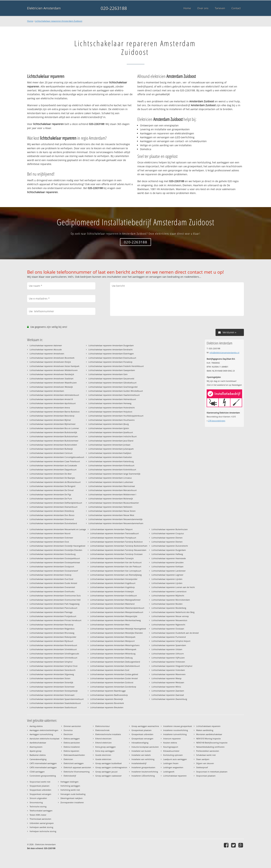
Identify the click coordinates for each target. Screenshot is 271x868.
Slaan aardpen (203, 759)
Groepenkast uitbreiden (142, 734)
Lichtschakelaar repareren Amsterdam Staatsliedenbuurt (55, 703)
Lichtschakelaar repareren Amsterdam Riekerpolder (53, 637)
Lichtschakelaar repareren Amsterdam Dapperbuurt (53, 469)
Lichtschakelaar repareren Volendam (168, 670)
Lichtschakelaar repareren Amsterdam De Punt (51, 499)
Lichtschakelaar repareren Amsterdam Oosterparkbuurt (55, 558)
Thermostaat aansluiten (40, 819)
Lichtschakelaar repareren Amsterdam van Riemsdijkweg (116, 575)
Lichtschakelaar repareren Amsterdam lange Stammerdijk (114, 474)
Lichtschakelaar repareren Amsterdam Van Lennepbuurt (116, 571)
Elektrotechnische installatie (108, 734)
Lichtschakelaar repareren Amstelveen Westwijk (51, 387)
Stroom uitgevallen (38, 798)
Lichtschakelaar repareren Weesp (167, 678)
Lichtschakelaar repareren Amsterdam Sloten (50, 678)
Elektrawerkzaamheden (74, 755)
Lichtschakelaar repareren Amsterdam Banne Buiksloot (55, 412)
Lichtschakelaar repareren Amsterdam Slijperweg (52, 674)
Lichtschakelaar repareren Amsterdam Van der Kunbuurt (116, 562)
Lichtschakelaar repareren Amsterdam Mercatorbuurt (113, 490)
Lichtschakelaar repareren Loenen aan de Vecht (173, 587)
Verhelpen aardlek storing (41, 827)
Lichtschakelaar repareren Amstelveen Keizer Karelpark (55, 366)
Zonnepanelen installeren (72, 802)
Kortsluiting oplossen (173, 755)
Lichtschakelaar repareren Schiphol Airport (171, 641)
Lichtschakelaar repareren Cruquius (168, 533)
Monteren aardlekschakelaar (209, 734)
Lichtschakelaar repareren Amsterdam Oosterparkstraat (55, 562)
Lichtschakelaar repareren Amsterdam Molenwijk (111, 499)
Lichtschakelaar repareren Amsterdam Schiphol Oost (54, 666)
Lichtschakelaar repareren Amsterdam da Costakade (53, 465)
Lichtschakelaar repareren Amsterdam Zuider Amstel (114, 678)
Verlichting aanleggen (70, 786)
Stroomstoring (36, 802)
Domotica (68, 730)
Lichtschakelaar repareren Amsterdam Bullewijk (51, 449)
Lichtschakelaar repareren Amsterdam (47, 391)
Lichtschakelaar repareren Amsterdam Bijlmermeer (53, 424)
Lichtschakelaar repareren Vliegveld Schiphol (172, 666)
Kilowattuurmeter (171, 751)
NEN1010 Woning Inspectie (208, 739)
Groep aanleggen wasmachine (145, 726)
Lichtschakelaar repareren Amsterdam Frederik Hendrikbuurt (116, 366)
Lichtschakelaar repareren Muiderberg (169, 608)
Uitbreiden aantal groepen (42, 823)
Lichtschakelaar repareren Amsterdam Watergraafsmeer (115, 600)
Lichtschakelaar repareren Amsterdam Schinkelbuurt (53, 658)
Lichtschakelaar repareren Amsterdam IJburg (109, 424)
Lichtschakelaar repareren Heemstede (169, 558)
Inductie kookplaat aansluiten (145, 747)
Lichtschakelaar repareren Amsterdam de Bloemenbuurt (55, 482)
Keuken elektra (170, 743)
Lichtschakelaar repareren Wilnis (166, 687)
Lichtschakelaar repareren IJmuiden (168, 562)
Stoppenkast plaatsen (40, 786)
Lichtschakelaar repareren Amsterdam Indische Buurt (113, 436)
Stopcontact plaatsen (206, 776)
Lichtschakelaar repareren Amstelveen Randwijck (52, 374)
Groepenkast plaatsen (142, 730)
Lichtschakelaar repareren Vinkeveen (168, 662)
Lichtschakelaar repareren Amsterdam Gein (108, 374)
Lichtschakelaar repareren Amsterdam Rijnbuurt (51, 641)
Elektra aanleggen (72, 739)
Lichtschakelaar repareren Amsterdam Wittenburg (113, 654)
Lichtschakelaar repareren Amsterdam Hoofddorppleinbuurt (116, 416)
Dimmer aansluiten (72, 726)
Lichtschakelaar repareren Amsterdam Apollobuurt (53, 403)
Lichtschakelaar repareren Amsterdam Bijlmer (50, 420)
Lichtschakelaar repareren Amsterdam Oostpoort (52, 566)
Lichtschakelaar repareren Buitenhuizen (170, 529)
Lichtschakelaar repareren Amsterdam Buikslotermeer (54, 441)
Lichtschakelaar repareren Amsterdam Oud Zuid (51, 579)
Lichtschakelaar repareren (175, 776)
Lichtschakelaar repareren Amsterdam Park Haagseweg (55, 604)
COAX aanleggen (37, 772)
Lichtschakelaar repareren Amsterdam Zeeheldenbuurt (115, 666)
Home (30, 21)
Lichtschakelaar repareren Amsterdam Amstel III (51, 399)
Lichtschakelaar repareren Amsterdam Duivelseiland (53, 523)
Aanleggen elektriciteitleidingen (44, 730)
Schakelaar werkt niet (206, 755)
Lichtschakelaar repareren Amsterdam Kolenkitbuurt (112, 469)
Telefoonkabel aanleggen (41, 811)
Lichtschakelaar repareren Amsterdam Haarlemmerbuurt (114, 395)
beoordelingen (217, 421)
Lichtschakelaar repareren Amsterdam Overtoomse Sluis (55, 596)
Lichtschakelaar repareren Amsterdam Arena (50, 408)
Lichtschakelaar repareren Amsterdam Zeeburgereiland (115, 662)
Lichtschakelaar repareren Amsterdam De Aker (51, 474)
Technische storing (38, 806)
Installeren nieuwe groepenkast (178, 726)
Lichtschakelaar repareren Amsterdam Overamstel (52, 587)
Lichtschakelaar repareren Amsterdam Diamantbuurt (54, 507)
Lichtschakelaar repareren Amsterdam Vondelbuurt (114, 596)
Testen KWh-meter (38, 815)
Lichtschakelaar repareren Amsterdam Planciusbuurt (53, 608)
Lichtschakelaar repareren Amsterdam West (110, 625)
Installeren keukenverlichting (145, 772)
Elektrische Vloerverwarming (77, 772)
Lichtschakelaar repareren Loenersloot (169, 591)
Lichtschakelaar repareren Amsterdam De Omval (52, 490)
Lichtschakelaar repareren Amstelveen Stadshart (51, 379)
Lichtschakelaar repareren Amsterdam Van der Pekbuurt (116, 566)
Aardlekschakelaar (38, 743)
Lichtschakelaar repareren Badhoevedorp (109, 695)
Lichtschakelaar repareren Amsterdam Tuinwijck (112, 558)
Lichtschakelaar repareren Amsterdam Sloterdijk (51, 682)
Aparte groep (36, 751)
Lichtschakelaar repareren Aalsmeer (46, 345)
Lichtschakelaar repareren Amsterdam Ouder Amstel (53, 583)
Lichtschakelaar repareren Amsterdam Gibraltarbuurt (112, 383)
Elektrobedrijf (70, 776)
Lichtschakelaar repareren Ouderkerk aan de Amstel (175, 633)
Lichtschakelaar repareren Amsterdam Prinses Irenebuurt (55, 620)
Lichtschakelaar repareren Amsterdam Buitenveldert (53, 445)
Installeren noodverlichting (176, 730)
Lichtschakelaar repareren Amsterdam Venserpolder (114, 579)
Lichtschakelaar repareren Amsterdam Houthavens (111, 420)
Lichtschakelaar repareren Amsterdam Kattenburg (111, 461)
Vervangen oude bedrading (73, 794)
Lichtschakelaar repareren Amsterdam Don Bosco (52, 515)
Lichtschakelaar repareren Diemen (167, 538)
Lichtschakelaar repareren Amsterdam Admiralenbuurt (54, 395)
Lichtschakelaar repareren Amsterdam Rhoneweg (52, 633)
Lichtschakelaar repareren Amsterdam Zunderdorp (113, 687)
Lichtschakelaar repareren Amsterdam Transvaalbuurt (114, 533)
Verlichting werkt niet (70, 790)
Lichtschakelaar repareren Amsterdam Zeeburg (111, 658)
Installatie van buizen (141, 751)
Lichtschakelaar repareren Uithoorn (168, 654)
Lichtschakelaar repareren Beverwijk (107, 699)
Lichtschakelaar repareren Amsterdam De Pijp (50, 494)
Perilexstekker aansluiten (208, 751)
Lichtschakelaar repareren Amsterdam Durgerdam (111, 345)
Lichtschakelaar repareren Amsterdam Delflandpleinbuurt (56, 503)
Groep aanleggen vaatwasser (108, 776)
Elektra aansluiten (72, 743)
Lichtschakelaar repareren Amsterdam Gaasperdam (112, 370)
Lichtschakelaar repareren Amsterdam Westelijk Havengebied (118, 629)
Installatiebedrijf (139, 763)
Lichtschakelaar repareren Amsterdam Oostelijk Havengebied (57, 546)
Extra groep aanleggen (106, 747)
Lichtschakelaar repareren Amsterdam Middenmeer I (112, 494)
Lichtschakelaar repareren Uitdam (167, 649)
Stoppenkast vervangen (40, 794)
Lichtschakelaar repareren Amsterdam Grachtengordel (113, 387)
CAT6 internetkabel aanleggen (43, 767)
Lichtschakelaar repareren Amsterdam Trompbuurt (113, 538)
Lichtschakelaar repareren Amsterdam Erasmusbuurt (112, 358)
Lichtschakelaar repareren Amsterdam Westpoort (112, 641)
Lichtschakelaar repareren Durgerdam (169, 550)
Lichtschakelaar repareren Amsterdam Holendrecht (112, 408)
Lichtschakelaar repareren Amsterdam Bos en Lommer (54, 428)
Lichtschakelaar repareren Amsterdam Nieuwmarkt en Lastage (58, 529)
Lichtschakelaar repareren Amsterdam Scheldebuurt (53, 649)
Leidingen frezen (171, 763)
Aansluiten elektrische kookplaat (44, 739)
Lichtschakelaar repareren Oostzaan (168, 629)
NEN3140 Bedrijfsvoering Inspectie (212, 743)
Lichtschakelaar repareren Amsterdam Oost (49, 542)
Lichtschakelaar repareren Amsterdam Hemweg (110, 403)
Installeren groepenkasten (143, 767)
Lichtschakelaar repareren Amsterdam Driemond (52, 519)
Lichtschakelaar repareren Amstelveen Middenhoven (54, 370)
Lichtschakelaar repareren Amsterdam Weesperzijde (114, 616)
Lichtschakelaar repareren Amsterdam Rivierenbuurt (53, 645)
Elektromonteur (103, 726)
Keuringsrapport (171, 747)
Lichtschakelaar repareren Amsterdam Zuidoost (59, 21)
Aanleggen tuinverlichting (41, 734)
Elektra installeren (72, 747)
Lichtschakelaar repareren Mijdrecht (168, 596)
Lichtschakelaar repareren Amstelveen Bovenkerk (52, 358)
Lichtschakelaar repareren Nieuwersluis (169, 620)
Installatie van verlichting (143, 759)
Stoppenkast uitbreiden (40, 790)
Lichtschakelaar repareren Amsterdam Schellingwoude (54, 654)
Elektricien (68, 759)
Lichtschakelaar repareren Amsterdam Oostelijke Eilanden (56, 550)
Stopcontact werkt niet (40, 782)
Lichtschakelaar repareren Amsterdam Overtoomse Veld (55, 600)
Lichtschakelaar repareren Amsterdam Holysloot (110, 412)
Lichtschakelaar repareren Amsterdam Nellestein (110, 507)
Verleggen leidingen (69, 782)
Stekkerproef (202, 767)
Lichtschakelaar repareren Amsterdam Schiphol (51, 662)
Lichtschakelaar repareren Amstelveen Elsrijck (50, 362)
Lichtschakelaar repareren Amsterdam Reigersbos (52, 629)
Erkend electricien (103, 739)
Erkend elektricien (104, 743)
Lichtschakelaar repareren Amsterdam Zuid (110, 670)
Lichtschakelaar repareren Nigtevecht (168, 625)
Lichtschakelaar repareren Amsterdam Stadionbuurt (53, 707)
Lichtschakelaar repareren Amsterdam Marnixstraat (112, 486)
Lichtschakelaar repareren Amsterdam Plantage (51, 612)
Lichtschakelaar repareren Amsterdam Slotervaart (52, 695)
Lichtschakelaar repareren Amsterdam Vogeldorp (112, 587)
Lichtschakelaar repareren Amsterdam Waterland (112, 604)
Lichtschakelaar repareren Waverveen (169, 674)
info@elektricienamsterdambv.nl (224, 352)
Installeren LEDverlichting (143, 776)
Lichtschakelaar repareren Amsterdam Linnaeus (110, 478)
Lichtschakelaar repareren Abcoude (46, 349)
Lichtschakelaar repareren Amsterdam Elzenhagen (111, 354)
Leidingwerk (169, 772)
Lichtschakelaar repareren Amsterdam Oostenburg (53, 554)
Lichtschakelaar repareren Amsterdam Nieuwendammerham (116, 523)
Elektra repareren (71, 751)
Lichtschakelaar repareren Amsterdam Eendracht (111, 349)
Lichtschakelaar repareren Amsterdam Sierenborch (53, 670)
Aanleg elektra (36, 726)
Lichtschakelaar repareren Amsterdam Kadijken (110, 453)
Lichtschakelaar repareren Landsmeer (169, 571)
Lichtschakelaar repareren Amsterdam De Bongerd (52, 486)
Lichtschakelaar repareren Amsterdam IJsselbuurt (111, 432)
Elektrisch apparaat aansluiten (77, 767)
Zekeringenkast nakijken (72, 798)
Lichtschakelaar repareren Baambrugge (108, 691)
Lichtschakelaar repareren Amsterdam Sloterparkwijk (54, 691)
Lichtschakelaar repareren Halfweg (167, 554)
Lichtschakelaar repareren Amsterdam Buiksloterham (54, 436)
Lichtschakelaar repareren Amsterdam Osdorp (51, 575)
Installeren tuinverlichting (175, 734)
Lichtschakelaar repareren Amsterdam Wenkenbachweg (115, 620)
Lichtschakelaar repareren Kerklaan (167, 566)
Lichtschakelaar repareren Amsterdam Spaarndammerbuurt (57, 699)
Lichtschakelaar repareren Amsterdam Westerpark (113, 637)
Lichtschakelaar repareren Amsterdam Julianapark (111, 449)
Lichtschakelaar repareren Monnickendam (171, 600)
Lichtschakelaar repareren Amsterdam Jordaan (109, 445)
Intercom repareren (172, 739)
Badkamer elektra (38, 755)
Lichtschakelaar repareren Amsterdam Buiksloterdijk (53, 432)
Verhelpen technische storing (43, 831)
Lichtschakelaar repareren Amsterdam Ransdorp (51, 625)
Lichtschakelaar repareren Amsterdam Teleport (111, 529)
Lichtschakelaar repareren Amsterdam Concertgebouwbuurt (57, 457)
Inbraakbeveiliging (140, 743)
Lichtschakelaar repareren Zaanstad (168, 695)
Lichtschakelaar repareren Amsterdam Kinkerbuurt (111, 465)
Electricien (68, 734)
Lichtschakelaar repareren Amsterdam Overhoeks (52, 591)
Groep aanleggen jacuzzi (106, 772)
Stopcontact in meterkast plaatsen (212, 772)
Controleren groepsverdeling (43, 776)
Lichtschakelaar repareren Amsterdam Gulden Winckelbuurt (116, 391)
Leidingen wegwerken (173, 767)
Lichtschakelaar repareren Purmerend (169, 637)
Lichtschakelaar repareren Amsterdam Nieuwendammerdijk (115, 519)
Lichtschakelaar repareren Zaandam (168, 691)
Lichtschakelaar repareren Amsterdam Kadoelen (110, 457)
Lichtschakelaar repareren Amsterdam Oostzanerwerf (54, 571)
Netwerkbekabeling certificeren (210, 747)
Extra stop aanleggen (105, 751)
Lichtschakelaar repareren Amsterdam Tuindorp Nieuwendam (118, 550)
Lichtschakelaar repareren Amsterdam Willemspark (113, 649)
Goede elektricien (103, 759)
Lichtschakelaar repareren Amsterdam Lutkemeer (111, 482)
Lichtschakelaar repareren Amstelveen (47, 354)
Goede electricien (103, 755)
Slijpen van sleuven (205, 763)
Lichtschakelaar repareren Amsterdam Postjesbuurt (53, 616)
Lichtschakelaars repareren (208, 726)
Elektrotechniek (102, 730)
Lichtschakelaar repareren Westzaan (168, 682)
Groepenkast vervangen (142, 739)
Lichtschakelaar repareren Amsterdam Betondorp (52, 416)
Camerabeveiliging (38, 759)
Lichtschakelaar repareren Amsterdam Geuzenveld (111, 379)
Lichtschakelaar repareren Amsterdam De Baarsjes (52, 478)
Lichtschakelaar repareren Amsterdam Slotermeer (52, 687)
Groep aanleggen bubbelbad (108, 763)
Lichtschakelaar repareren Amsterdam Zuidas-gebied (114, 674)
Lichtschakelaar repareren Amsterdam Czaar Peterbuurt (55, 461)
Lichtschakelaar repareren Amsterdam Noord (50, 533)
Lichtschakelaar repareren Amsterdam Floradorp (110, 362)
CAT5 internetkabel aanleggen (43, 763)
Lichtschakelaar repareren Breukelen (107, 707)
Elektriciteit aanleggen (74, 763)
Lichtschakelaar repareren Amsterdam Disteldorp (52, 511)
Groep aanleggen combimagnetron (111, 767)
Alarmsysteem (36, 747)
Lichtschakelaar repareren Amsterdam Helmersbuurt (112, 399)
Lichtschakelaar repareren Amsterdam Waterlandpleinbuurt (117, 608)
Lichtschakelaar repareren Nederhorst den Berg (173, 612)
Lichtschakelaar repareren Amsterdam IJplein (109, 428)
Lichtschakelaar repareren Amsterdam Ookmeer (51, 538)
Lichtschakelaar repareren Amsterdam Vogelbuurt (113, 583)
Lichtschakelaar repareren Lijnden (167, 579)
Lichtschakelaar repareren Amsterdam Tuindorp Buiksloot (116, 542)
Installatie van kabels (141, 755)
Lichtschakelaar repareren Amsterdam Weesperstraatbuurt (117, 612)
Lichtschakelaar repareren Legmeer (167, 575)
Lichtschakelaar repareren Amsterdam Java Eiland (111, 441)
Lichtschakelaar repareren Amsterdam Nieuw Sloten (112, 511)
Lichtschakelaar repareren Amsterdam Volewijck (112, 591)
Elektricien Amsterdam (44, 8)
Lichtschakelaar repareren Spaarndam (169, 645)
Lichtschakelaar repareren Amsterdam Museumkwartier (114, 503)
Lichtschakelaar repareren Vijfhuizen (168, 658)
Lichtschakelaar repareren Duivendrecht (170, 546)
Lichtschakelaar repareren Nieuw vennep (170, 616)
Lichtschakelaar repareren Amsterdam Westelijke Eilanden (117, 633)
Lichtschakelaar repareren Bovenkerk (107, 703)
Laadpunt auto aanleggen (175, 759)
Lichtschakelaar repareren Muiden (167, 604)
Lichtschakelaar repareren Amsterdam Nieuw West (111, 515)
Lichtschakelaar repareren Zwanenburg (169, 699)
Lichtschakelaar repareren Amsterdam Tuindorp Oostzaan (116, 554)
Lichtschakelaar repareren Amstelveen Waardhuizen (53, 383)
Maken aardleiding (205, 730)
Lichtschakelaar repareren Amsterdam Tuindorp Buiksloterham (119, 546)
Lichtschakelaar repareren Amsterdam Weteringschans (115, 645)
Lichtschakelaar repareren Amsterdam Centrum (51, 453)
